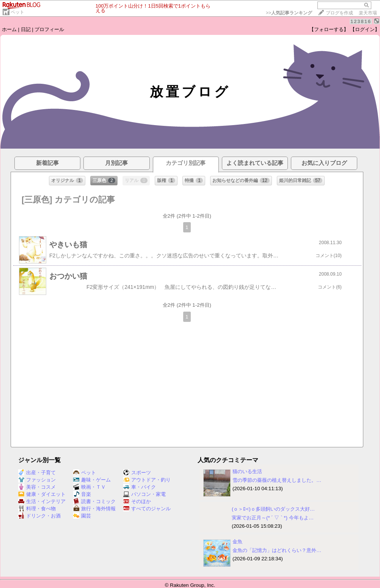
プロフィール (49, 29)
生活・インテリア (42, 501)
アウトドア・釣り (147, 480)
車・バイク (140, 487)
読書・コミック (94, 501)
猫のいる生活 (247, 471)
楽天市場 (368, 13)
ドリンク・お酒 (39, 516)
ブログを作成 (339, 13)
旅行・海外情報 (94, 509)
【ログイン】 (365, 29)
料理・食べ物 (37, 509)
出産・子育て (37, 473)
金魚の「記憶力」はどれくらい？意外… (277, 550)
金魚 (237, 542)
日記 (26, 29)
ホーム (9, 29)
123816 (361, 21)
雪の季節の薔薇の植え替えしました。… (277, 480)
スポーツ (137, 473)
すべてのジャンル (147, 509)
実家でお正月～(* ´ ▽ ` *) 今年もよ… (273, 518)
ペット (17, 12)
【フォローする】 (329, 29)
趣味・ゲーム (92, 480)
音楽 (82, 494)
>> (289, 13)
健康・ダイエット (42, 494)
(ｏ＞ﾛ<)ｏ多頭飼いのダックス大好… (273, 509)
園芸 (82, 516)
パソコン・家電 (144, 494)
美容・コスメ (37, 487)
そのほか (137, 501)
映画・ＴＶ (90, 487)
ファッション (37, 480)
